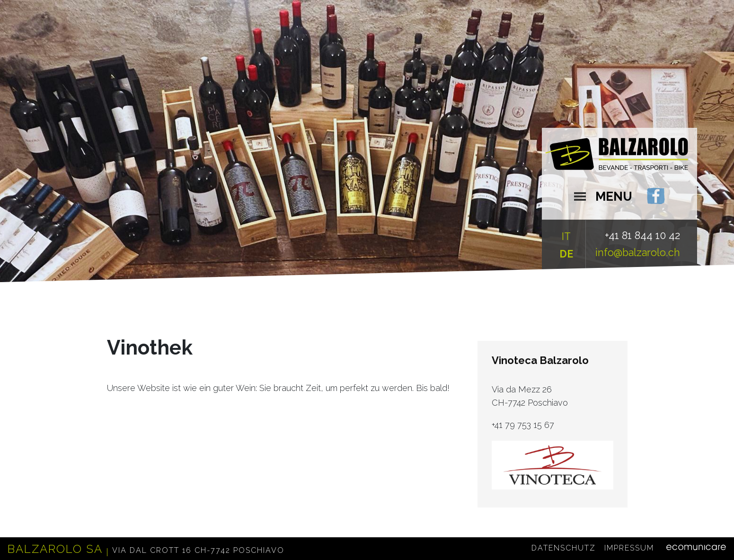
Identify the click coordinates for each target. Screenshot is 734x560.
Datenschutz (564, 548)
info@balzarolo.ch (638, 253)
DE (566, 254)
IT (566, 236)
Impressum (629, 548)
